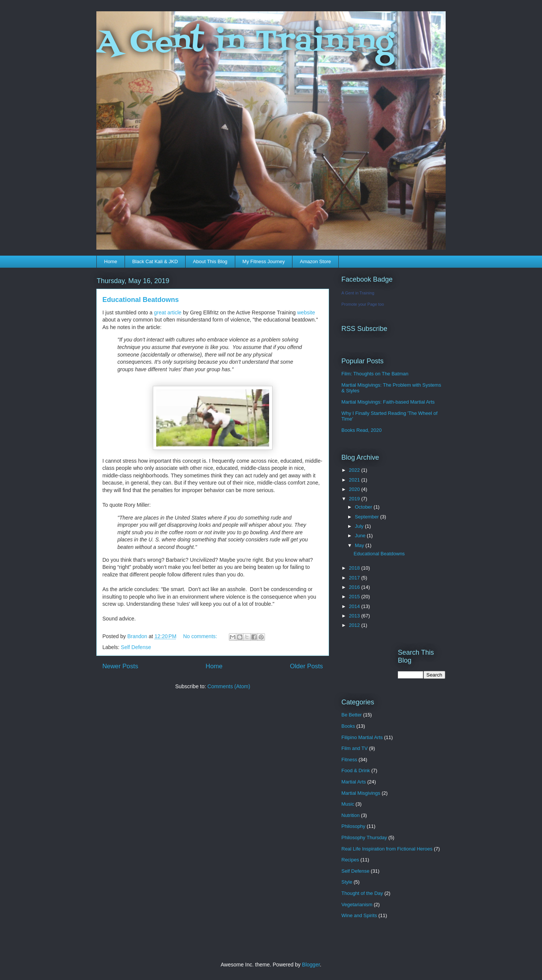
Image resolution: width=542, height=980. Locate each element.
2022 (355, 470)
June (361, 536)
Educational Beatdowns (141, 300)
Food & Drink (356, 770)
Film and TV (355, 748)
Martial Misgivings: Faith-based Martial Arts (388, 402)
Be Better (352, 715)
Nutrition (350, 815)
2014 (355, 606)
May (360, 545)
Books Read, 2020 (362, 430)
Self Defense (136, 647)
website (306, 312)
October (364, 507)
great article (168, 312)
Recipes (350, 860)
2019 (355, 499)
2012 (355, 625)
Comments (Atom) (229, 686)
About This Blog (210, 261)
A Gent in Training (245, 43)
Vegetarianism (357, 905)
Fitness (349, 760)
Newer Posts (120, 666)
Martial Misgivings (361, 793)
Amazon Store (315, 261)
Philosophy (353, 826)
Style (347, 882)
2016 (355, 587)
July (360, 526)
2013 (355, 616)
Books (348, 726)
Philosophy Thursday (364, 837)
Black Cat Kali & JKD (155, 261)
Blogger (311, 965)
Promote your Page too (363, 304)
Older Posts (306, 666)
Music (348, 804)
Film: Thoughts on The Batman (375, 374)
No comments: (201, 636)
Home (111, 261)
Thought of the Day (362, 893)
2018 (355, 568)
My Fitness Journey (264, 261)
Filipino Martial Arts (362, 737)
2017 (355, 578)
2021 (355, 480)
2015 (355, 597)
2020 (355, 489)
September (368, 517)
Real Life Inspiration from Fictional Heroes (387, 849)
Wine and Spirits (359, 915)
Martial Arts (354, 782)
